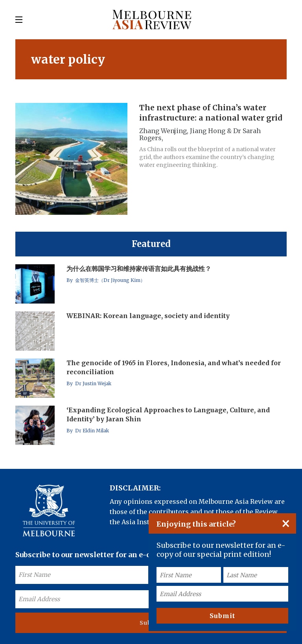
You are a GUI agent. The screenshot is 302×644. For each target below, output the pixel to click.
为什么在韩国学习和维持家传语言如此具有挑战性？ (139, 269)
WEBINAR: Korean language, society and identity (148, 316)
